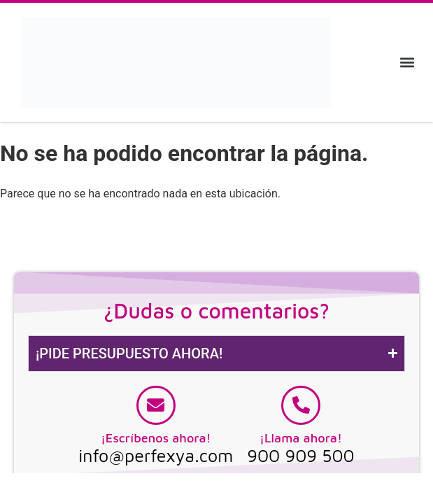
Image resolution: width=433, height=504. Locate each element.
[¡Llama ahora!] (301, 405)
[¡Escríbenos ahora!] (156, 405)
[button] (407, 62)
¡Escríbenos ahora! (156, 438)
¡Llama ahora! (301, 438)
